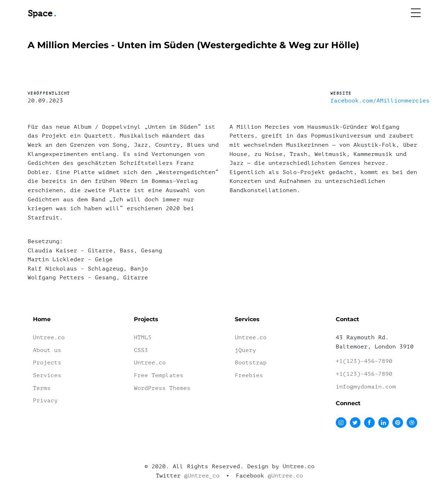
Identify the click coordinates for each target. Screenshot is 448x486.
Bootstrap (251, 363)
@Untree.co (285, 476)
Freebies (249, 375)
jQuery (245, 350)
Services (47, 375)
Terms (42, 388)
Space (42, 14)
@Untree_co (202, 476)
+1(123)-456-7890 (364, 361)
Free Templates (159, 375)
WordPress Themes (162, 388)
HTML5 (143, 337)
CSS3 (141, 350)
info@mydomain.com (366, 387)
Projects (47, 363)
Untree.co (49, 337)
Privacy (45, 401)
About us (47, 350)
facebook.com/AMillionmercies (380, 101)
